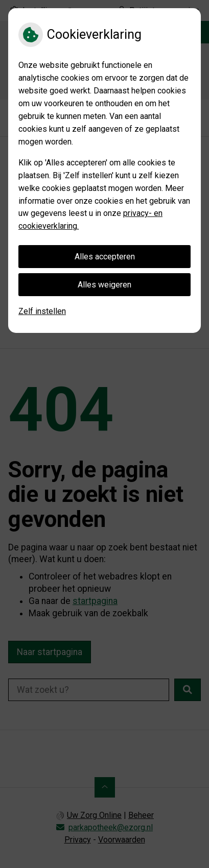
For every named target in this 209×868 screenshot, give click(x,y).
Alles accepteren (105, 257)
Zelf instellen (42, 311)
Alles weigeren (104, 285)
